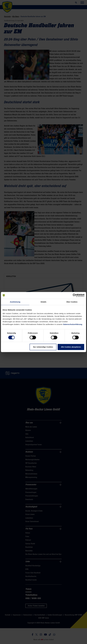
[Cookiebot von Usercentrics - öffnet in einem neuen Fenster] (74, 295)
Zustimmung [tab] (15, 302)
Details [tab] (43, 302)
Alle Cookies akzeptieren (71, 347)
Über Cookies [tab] (72, 302)
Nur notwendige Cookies (43, 347)
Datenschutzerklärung (73, 324)
